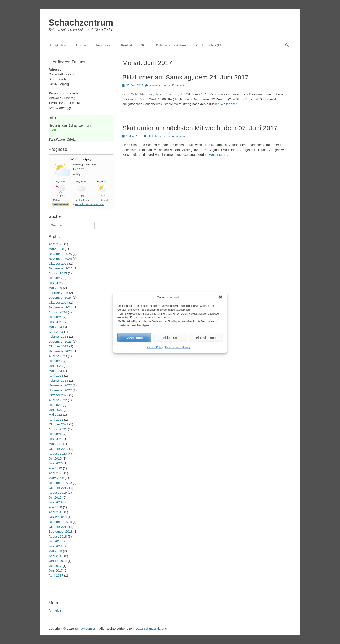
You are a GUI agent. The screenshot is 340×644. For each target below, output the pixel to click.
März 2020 (56, 478)
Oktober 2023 (58, 346)
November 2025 (60, 259)
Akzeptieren (134, 337)
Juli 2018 (55, 541)
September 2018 (61, 531)
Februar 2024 (58, 337)
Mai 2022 (55, 414)
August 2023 (58, 356)
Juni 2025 (56, 283)
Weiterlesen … (231, 104)
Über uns (81, 45)
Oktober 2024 (58, 303)
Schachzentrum (81, 23)
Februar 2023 (58, 380)
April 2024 (56, 332)
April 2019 (56, 512)
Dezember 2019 (60, 483)
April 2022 (56, 419)
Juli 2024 (55, 317)
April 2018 (56, 556)
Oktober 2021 (58, 424)
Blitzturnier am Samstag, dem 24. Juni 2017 (185, 77)
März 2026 (56, 249)
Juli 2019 (55, 497)
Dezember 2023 (60, 341)
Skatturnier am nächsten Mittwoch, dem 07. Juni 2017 (200, 128)
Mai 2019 (55, 507)
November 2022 (60, 390)
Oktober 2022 (58, 395)
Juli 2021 (55, 434)
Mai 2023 (55, 371)
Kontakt (127, 45)
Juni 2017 (56, 570)
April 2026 (56, 244)
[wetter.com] (61, 205)
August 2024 (58, 312)
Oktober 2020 (58, 449)
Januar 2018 (58, 561)
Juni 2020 (56, 463)
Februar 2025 (58, 293)
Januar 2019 (58, 517)
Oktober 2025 (58, 264)
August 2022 (58, 400)
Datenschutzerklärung (178, 347)
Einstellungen (206, 337)
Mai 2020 (55, 468)
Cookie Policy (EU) (210, 45)
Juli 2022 (55, 405)
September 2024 (61, 307)
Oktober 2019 (58, 488)
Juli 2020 (55, 458)
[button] (221, 297)
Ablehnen (170, 337)
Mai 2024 (55, 327)
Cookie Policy (155, 347)
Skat (144, 45)
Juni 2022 (56, 410)
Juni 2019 (56, 502)
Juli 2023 (55, 361)
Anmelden (56, 610)
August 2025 (58, 273)
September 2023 (61, 351)
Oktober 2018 (58, 527)
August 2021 (58, 429)
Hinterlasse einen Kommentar (168, 85)
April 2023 (56, 376)
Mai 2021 (55, 444)
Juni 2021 (56, 439)
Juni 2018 (56, 546)
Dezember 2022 (60, 385)
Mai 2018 (55, 551)
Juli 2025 (55, 278)
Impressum (104, 45)
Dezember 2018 (60, 522)
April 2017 (56, 575)
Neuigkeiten (57, 45)
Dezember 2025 (60, 254)
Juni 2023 (56, 366)
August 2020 (58, 453)
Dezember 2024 (60, 298)
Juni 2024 (56, 322)
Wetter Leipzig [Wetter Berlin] (81, 159)
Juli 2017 (55, 566)
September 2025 (61, 268)
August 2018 (58, 536)
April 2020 (56, 473)
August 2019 (58, 492)
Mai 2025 (55, 288)
